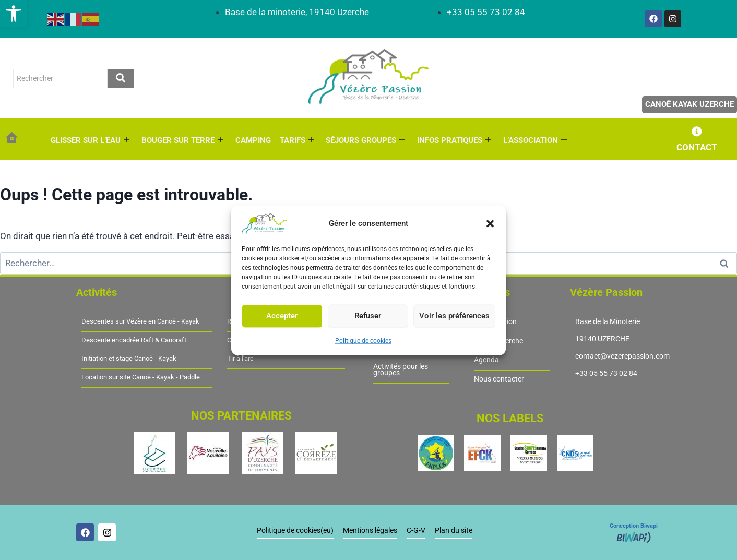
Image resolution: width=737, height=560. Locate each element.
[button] (490, 223)
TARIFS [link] (295, 140)
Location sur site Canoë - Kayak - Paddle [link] (141, 377)
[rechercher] (60, 78)
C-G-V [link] (417, 531)
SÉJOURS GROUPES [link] (364, 140)
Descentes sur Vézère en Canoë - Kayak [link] (140, 321)
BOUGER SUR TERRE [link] (182, 140)
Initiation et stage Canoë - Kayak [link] (129, 359)
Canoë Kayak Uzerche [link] (690, 104)
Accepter (282, 316)
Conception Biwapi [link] (634, 526)
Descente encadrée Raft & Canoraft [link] (134, 340)
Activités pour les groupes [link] (401, 370)
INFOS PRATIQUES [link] (452, 140)
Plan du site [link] (454, 531)
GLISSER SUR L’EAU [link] (90, 140)
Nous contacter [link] (499, 379)
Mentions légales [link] (371, 531)
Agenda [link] (486, 360)
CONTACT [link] (697, 147)
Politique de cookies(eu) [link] (296, 531)
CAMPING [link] (252, 140)
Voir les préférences (454, 316)
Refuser (368, 316)
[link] (14, 14)
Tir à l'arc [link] (240, 359)
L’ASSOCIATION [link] (532, 140)
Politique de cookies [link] (363, 341)
